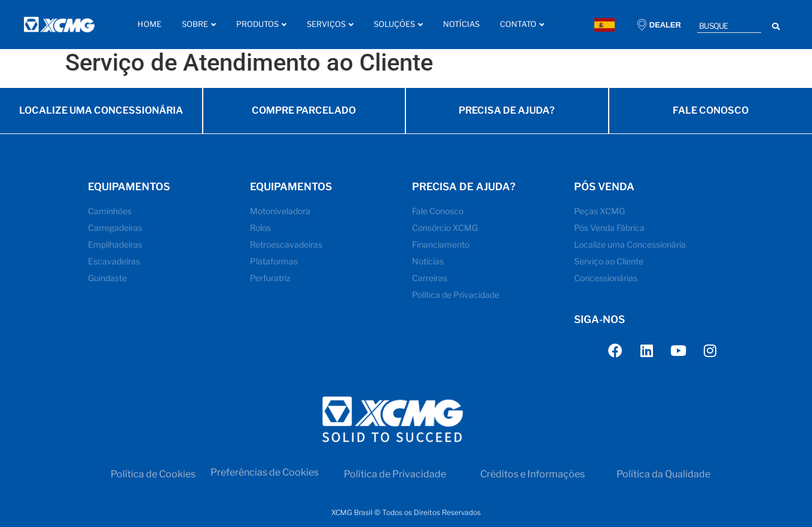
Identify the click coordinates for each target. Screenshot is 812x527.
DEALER (665, 25)
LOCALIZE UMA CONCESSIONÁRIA (101, 116)
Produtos (261, 24)
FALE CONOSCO (711, 116)
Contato (522, 24)
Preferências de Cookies (265, 479)
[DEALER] (642, 25)
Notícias (461, 24)
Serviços (330, 24)
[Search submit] (776, 25)
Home (149, 24)
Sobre (199, 24)
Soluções (398, 24)
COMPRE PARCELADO (304, 116)
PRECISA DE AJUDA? (507, 116)
